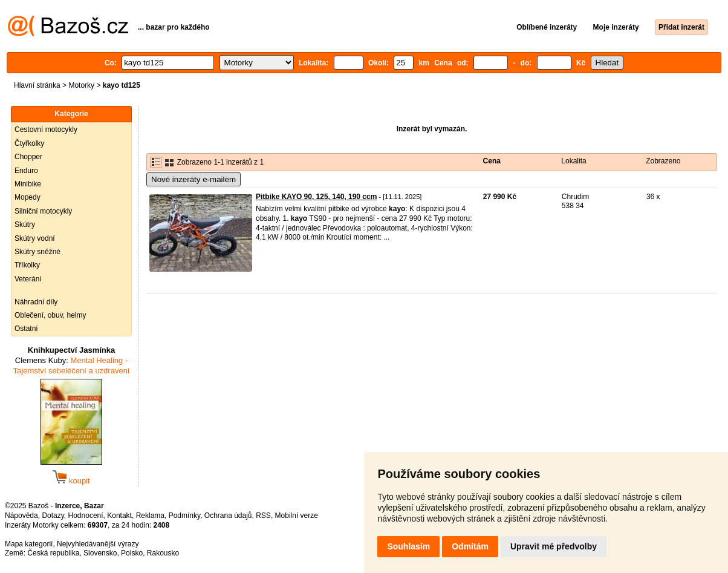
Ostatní (26, 329)
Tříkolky (27, 265)
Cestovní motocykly (46, 129)
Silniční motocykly (43, 211)
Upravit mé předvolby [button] (554, 546)
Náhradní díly (36, 302)
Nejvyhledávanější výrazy (98, 544)
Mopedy (28, 197)
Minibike (28, 184)
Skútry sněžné (37, 252)
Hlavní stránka (37, 85)
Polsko (132, 553)
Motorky (81, 85)
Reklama (150, 516)
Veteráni (28, 279)
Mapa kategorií (29, 544)
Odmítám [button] (470, 546)
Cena (492, 161)
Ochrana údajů (228, 516)
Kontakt (119, 516)
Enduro (26, 171)
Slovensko (100, 553)
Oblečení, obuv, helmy (50, 315)
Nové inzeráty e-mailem (193, 179)
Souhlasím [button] (408, 546)
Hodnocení (86, 516)
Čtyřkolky (29, 143)
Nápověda (21, 516)
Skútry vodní (35, 238)
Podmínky (184, 516)
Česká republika (53, 553)
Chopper (28, 157)
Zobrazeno (663, 161)
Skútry (25, 224)
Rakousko (163, 553)
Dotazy (53, 516)
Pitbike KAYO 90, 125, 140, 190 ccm (316, 197)
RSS (263, 516)
